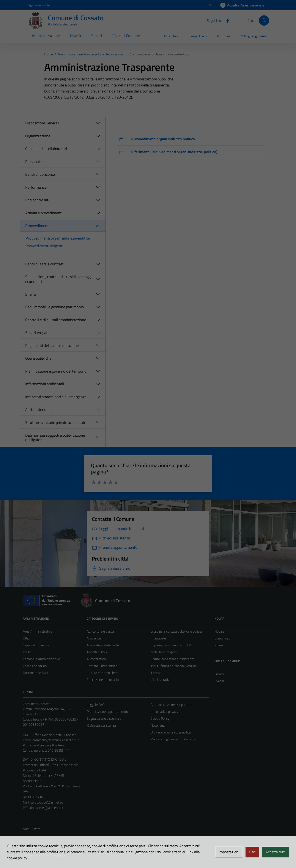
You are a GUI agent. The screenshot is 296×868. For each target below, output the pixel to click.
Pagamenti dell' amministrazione (52, 345)
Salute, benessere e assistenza (173, 659)
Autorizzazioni (97, 659)
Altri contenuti (37, 410)
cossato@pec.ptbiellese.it (48, 745)
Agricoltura (171, 36)
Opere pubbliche (38, 358)
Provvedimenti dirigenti (44, 246)
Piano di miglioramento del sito (173, 739)
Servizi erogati (37, 333)
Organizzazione (38, 136)
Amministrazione (46, 36)
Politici (28, 652)
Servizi (97, 36)
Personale (33, 162)
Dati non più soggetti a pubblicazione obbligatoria (55, 438)
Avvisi (219, 645)
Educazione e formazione (105, 680)
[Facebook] (226, 20)
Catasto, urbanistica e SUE (106, 666)
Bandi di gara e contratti (45, 264)
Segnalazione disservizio (104, 718)
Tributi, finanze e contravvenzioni (174, 666)
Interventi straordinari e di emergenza (56, 397)
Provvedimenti (37, 226)
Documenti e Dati (35, 673)
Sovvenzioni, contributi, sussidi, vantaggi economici (58, 279)
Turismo (156, 673)
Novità (76, 36)
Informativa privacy (164, 711)
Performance (36, 187)
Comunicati (222, 638)
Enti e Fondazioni (35, 666)
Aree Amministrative (38, 631)
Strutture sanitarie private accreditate (56, 422)
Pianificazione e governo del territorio (56, 371)
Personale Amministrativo (41, 659)
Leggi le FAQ (96, 705)
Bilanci (31, 294)
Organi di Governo (36, 645)
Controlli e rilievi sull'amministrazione (56, 320)
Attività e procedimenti (44, 213)
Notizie (219, 631)
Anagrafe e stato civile (103, 645)
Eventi (219, 681)
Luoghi (219, 674)
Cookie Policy (160, 718)
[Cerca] (264, 20)
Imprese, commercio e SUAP (171, 645)
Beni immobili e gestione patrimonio (55, 307)
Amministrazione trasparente (172, 705)
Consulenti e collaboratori (46, 149)
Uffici (26, 638)
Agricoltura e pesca (100, 631)
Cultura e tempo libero (103, 673)
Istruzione (224, 36)
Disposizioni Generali (42, 123)
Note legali (158, 725)
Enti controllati (37, 200)
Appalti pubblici (98, 652)
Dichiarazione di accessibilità (171, 732)
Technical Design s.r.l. (52, 856)
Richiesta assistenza (101, 725)
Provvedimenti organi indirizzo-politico (58, 238)
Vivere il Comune (126, 36)
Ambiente (94, 638)
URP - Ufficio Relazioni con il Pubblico (50, 735)
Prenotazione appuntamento (107, 711)
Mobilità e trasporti (164, 652)
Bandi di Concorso (40, 174)
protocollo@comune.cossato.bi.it (56, 740)
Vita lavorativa (161, 680)
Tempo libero (198, 36)
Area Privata (32, 829)
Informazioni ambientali (45, 384)
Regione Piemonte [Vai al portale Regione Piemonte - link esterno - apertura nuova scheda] (38, 5)
